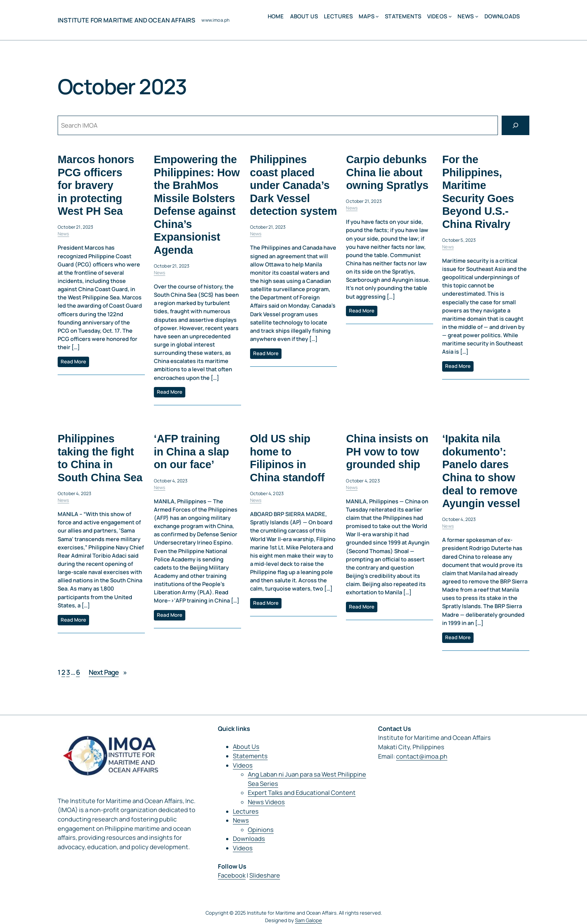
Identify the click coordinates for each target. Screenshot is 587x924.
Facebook (232, 875)
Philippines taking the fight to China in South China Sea (100, 458)
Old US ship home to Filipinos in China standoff (287, 458)
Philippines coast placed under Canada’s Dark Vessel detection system (294, 185)
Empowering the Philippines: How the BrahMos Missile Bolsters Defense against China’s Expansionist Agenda (197, 205)
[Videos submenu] (450, 16)
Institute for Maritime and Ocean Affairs (127, 20)
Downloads (249, 839)
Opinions (261, 830)
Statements (250, 756)
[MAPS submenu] (377, 16)
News (466, 16)
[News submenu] (477, 16)
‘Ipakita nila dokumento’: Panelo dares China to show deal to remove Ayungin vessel (481, 471)
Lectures (246, 811)
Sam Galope (308, 920)
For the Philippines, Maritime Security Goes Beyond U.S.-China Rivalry (478, 192)
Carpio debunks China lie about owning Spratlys (387, 172)
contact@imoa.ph (422, 756)
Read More (73, 362)
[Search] (515, 125)
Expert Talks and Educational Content (302, 793)
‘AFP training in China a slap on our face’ (191, 452)
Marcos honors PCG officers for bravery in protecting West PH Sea (96, 185)
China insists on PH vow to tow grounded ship (387, 452)
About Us (246, 747)
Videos (437, 16)
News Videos (266, 802)
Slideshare (265, 875)
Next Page (108, 672)
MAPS (367, 16)
